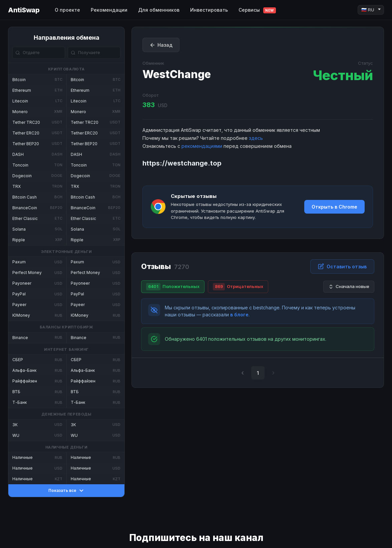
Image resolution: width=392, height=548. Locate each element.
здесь (256, 138)
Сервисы (257, 10)
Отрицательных (238, 287)
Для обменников (159, 10)
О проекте (67, 10)
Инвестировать (209, 10)
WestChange (177, 74)
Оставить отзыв (342, 266)
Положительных (173, 287)
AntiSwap (24, 10)
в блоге (239, 315)
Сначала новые (349, 287)
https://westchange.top (182, 163)
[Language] (371, 10)
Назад (161, 45)
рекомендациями (202, 146)
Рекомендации (109, 10)
